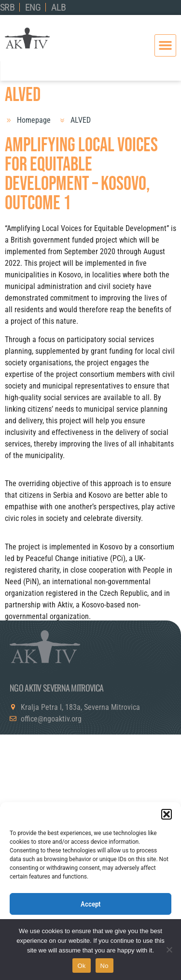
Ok (81, 966)
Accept (91, 904)
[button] (167, 814)
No (104, 966)
